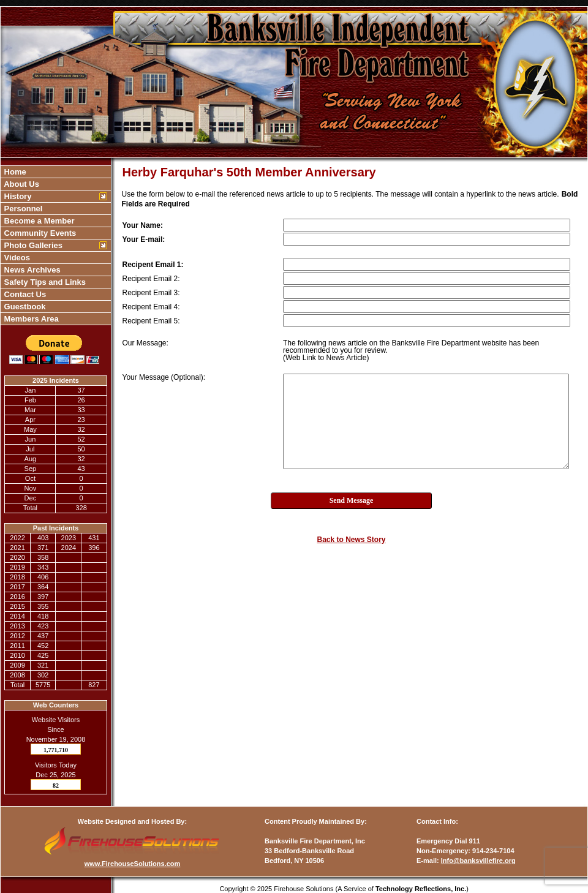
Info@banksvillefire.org (478, 861)
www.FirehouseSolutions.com (133, 864)
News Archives (31, 270)
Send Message (352, 500)
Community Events (39, 233)
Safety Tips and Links (44, 282)
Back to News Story (351, 540)
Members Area (30, 319)
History (17, 196)
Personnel (22, 209)
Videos (16, 258)
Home (14, 172)
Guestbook (24, 307)
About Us (21, 184)
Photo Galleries (32, 245)
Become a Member (38, 221)
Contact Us (24, 294)
